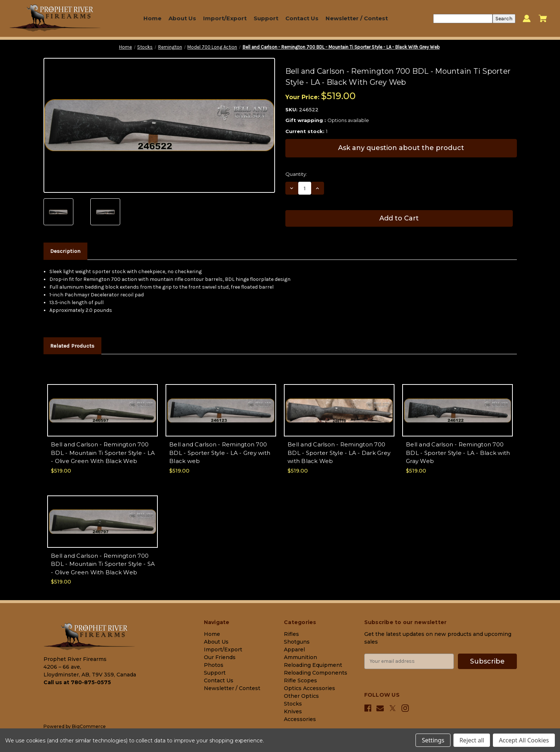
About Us (182, 18)
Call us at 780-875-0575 (77, 682)
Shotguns (297, 642)
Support (266, 18)
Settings (433, 740)
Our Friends (220, 657)
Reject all (472, 740)
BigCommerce (89, 726)
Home (152, 18)
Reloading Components (316, 673)
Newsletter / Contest (357, 18)
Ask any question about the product (401, 148)
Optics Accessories (309, 688)
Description (65, 251)
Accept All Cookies (524, 740)
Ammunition (300, 657)
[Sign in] (527, 19)
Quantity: (296, 174)
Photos (214, 665)
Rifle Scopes (300, 680)
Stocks (293, 704)
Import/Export (225, 18)
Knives (293, 711)
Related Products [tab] (72, 346)
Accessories (300, 719)
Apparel (294, 650)
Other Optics (301, 696)
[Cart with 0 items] (543, 18)
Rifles (291, 634)
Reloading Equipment (313, 665)
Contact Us (302, 18)
